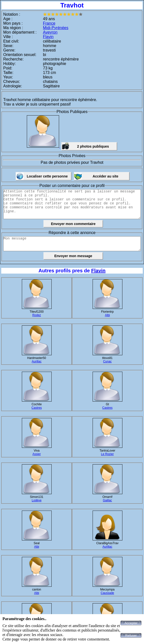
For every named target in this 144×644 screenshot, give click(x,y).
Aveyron (50, 32)
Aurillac (37, 361)
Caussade (107, 593)
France (49, 23)
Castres (37, 408)
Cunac (107, 361)
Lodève (37, 500)
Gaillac (107, 500)
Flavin (48, 37)
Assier (37, 454)
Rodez (37, 315)
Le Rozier (107, 454)
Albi (107, 315)
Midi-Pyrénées (56, 28)
